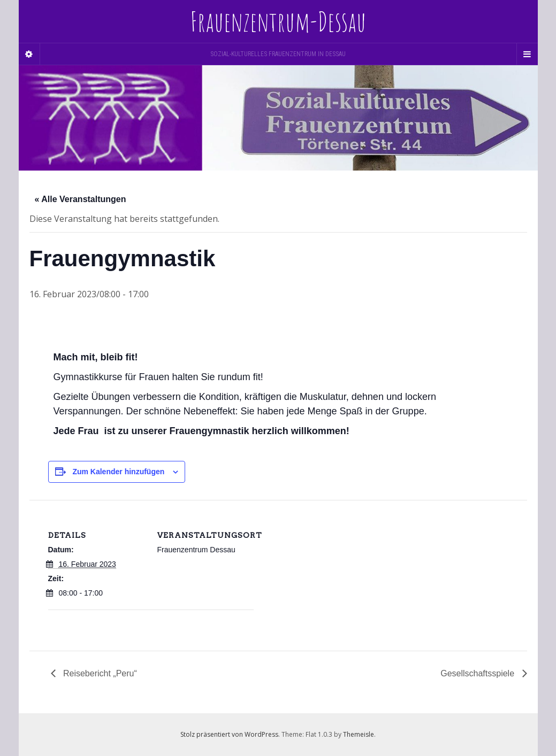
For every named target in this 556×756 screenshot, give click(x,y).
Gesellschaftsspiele (478, 673)
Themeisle (359, 734)
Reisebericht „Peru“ (99, 673)
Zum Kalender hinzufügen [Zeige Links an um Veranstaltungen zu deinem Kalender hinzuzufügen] (118, 472)
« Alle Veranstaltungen (81, 199)
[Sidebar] (29, 54)
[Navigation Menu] (527, 54)
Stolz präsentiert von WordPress (229, 734)
